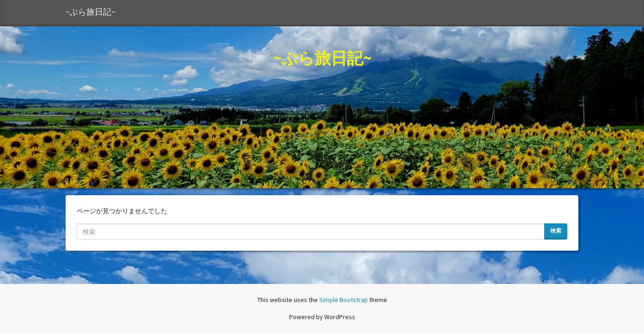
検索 (556, 231)
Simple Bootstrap (343, 300)
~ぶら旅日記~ (91, 12)
